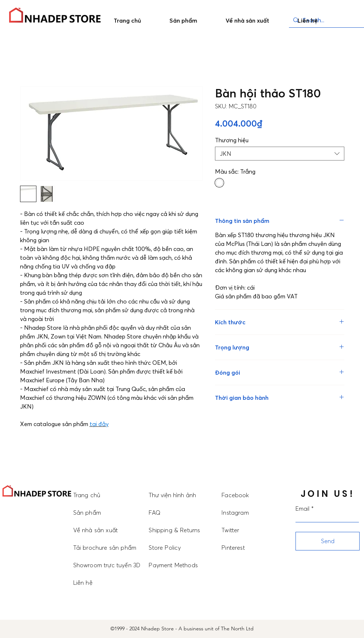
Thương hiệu (232, 140)
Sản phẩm (87, 513)
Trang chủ (87, 495)
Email (302, 509)
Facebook (235, 495)
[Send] (328, 541)
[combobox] (280, 154)
